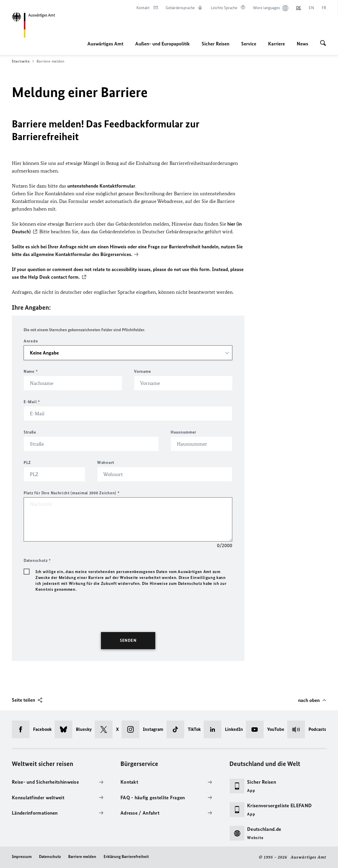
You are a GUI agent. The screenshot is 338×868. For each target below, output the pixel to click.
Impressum (22, 857)
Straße (30, 432)
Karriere (276, 44)
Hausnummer (183, 432)
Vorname (142, 371)
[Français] (324, 8)
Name (31, 371)
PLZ (27, 463)
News (302, 44)
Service (249, 44)
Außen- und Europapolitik (163, 44)
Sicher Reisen (215, 44)
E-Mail (32, 402)
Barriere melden (82, 857)
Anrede (31, 341)
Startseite (23, 61)
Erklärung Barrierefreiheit (126, 857)
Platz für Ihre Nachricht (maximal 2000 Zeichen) (72, 493)
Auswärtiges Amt (105, 44)
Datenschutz (50, 857)
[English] (311, 8)
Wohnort (106, 463)
